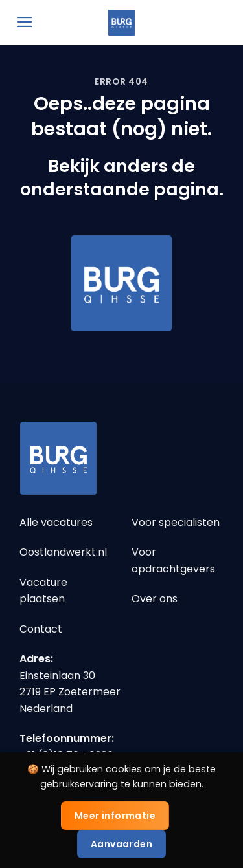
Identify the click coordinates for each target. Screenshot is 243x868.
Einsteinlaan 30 (57, 676)
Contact (41, 629)
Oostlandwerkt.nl (63, 552)
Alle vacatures (56, 522)
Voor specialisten (176, 522)
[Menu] (25, 22)
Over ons (155, 599)
